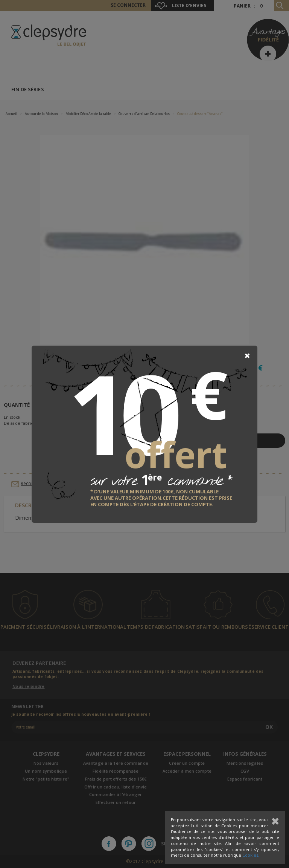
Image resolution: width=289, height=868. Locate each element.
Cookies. (251, 855)
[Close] (247, 356)
